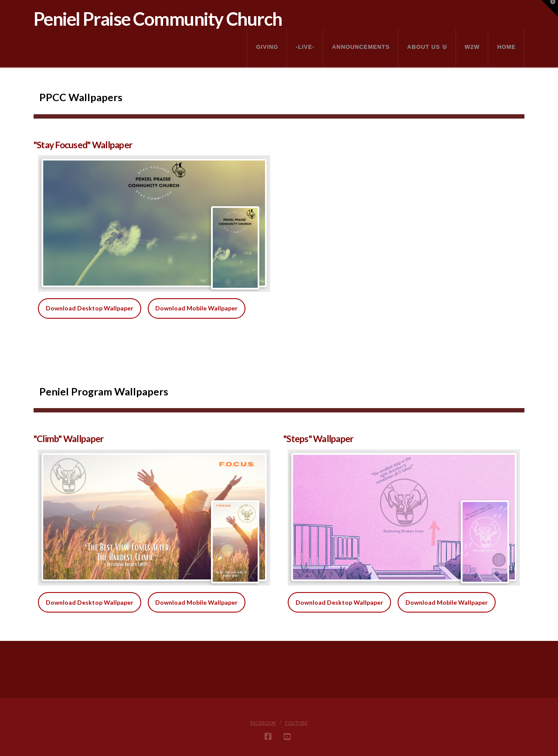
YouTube (296, 723)
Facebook (263, 723)
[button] (550, 8)
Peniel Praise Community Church (158, 19)
